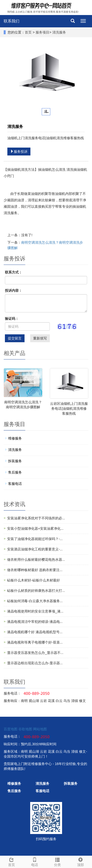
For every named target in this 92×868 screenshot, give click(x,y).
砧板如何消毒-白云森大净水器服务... (35, 601)
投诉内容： (13, 290)
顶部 (80, 861)
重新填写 (40, 338)
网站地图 (40, 729)
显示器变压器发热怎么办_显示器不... (35, 653)
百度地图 (11, 729)
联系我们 (12, 21)
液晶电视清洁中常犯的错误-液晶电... (35, 622)
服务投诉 (19, 152)
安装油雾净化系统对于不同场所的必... (36, 518)
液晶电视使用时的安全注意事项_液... (35, 611)
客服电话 (15, 484)
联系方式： (13, 272)
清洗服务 (59, 32)
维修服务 (15, 438)
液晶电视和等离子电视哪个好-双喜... (35, 642)
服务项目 (42, 32)
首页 (28, 32)
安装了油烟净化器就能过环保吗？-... (35, 539)
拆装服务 (15, 461)
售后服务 (15, 472)
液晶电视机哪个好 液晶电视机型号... (35, 632)
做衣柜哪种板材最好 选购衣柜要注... (35, 570)
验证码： (12, 319)
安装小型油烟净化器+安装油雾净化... (35, 528)
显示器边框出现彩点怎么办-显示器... (35, 663)
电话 (35, 861)
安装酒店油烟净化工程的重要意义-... (35, 549)
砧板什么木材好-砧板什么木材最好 (33, 580)
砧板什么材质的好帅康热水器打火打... (36, 591)
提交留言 (15, 338)
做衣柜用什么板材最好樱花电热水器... (36, 560)
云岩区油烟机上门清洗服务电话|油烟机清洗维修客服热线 (69, 408)
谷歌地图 (25, 729)
